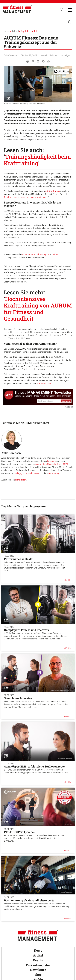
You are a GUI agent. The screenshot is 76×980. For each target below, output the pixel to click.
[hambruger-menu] (68, 10)
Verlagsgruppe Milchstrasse (27, 473)
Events (38, 960)
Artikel (15, 31)
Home (6, 31)
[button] (28, 61)
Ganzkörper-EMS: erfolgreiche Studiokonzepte (34, 766)
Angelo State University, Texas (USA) (52, 464)
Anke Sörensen (11, 55)
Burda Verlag (54, 473)
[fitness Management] (17, 9)
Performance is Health (19, 559)
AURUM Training (53, 191)
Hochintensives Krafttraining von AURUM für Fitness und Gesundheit (38, 309)
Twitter (55, 254)
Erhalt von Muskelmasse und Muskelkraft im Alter (26, 197)
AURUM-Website (44, 384)
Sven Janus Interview (18, 698)
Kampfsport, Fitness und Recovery (27, 630)
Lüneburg (51, 461)
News (38, 950)
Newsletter (38, 970)
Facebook (35, 254)
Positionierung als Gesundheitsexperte (29, 900)
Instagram (45, 254)
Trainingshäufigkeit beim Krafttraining (37, 160)
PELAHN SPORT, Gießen (20, 832)
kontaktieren (21, 480)
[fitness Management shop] (61, 9)
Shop (38, 975)
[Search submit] (69, 22)
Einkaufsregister (38, 965)
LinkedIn (26, 254)
